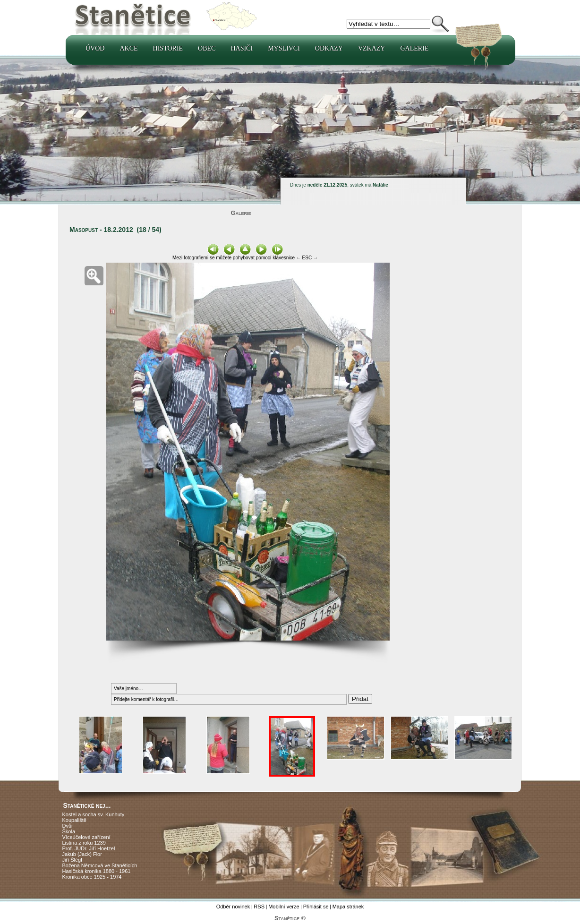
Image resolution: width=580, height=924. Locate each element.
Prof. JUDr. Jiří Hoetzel (89, 848)
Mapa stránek (348, 907)
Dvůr (68, 826)
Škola (69, 831)
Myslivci (284, 48)
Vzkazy (372, 48)
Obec (207, 48)
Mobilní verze (284, 907)
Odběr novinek (233, 907)
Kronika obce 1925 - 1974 (92, 877)
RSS (259, 907)
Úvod (95, 48)
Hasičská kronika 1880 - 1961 (97, 871)
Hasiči (242, 48)
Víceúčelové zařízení (86, 837)
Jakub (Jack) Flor (82, 854)
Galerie (414, 48)
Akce (128, 48)
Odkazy (329, 48)
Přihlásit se (316, 907)
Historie (168, 48)
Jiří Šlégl (72, 860)
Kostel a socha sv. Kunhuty (94, 814)
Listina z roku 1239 (84, 843)
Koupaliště (74, 820)
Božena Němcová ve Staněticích (100, 865)
